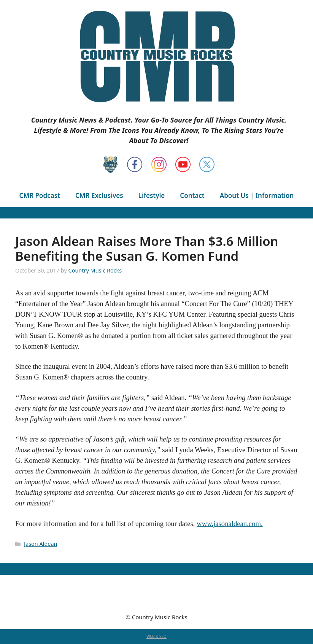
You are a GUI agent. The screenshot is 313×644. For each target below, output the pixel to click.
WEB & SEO (156, 636)
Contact (192, 195)
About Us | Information (257, 195)
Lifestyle (152, 195)
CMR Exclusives (99, 195)
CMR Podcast (40, 195)
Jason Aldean (41, 544)
